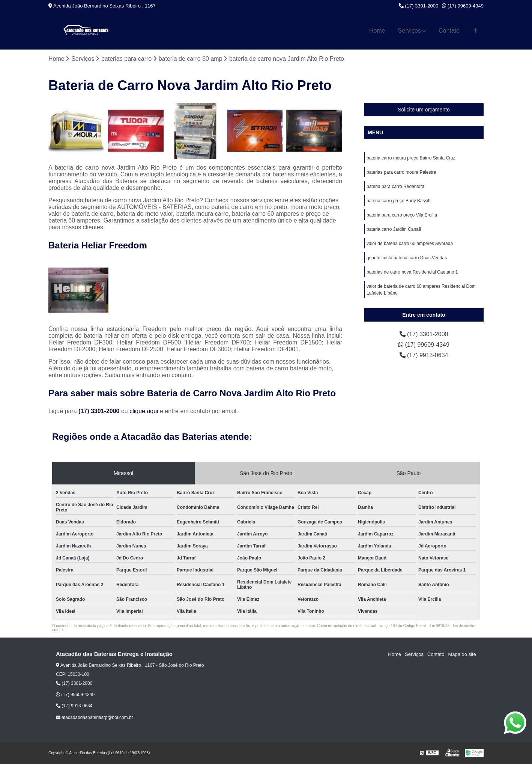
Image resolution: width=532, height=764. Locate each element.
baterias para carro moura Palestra (401, 172)
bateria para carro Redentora (395, 186)
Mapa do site (462, 654)
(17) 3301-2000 (419, 6)
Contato (449, 31)
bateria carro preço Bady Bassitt (399, 201)
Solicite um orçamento (424, 110)
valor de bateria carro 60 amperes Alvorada (410, 244)
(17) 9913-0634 (424, 355)
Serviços (410, 31)
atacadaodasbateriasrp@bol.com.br (95, 717)
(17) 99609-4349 (463, 6)
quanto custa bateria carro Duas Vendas (407, 258)
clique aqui (144, 411)
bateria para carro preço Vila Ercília (402, 215)
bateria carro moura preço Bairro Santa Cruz (411, 158)
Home (377, 31)
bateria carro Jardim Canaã (394, 229)
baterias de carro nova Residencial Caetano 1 (412, 272)
